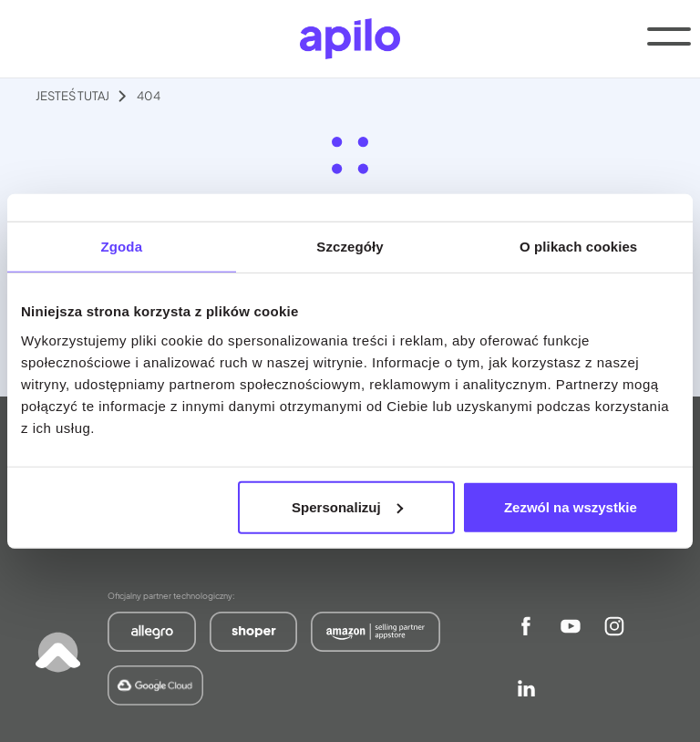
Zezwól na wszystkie (571, 506)
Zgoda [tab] (122, 247)
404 (149, 96)
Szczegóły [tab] (350, 247)
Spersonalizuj (347, 506)
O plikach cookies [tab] (578, 247)
